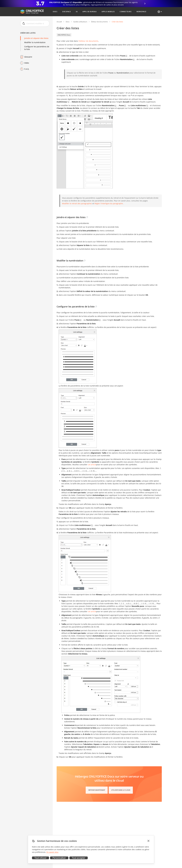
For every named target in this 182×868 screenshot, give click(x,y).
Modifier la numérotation (35, 42)
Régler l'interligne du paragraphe (109, 203)
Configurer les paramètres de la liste (37, 48)
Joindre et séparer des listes (36, 38)
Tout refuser (41, 858)
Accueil (59, 22)
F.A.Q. (27, 69)
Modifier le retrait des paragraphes (77, 203)
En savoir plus (52, 852)
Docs (68, 22)
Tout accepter (79, 858)
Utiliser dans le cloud (121, 790)
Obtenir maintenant (97, 790)
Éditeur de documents (99, 22)
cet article (92, 465)
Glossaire (28, 57)
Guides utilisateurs (80, 22)
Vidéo (27, 63)
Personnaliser (59, 858)
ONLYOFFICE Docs (64, 35)
